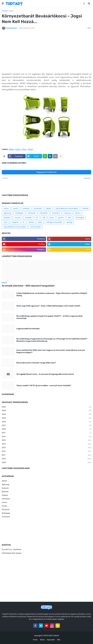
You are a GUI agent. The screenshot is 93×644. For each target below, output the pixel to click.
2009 (46, 463)
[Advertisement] (46, 53)
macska (18, 218)
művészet (32, 213)
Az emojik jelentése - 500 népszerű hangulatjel (28, 286)
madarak (15, 222)
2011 (46, 455)
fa (24, 222)
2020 (46, 429)
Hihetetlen (6, 499)
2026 (46, 407)
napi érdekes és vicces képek (15, 227)
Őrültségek (6, 513)
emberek (26, 208)
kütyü (24, 149)
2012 (46, 451)
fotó (70, 218)
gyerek (61, 218)
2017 (46, 433)
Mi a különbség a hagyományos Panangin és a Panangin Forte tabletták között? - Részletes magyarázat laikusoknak (52, 340)
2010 (46, 459)
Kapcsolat (51, 640)
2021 (46, 426)
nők (44, 218)
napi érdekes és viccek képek (67, 208)
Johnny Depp (36, 227)
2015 (46, 440)
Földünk (85, 208)
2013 (46, 448)
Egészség (6, 484)
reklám (30, 149)
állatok (49, 208)
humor (6, 208)
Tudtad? (56, 636)
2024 (46, 414)
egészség (7, 213)
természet (38, 208)
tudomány (56, 213)
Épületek (5, 492)
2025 (46, 411)
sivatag (69, 222)
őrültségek (19, 213)
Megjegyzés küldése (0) (46, 172)
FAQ (59, 640)
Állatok (4, 481)
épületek (7, 218)
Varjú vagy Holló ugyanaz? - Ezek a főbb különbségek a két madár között (48, 306)
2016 (46, 437)
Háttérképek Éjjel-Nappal (12, 553)
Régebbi (87, 178)
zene (5, 222)
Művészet (6, 510)
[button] (3, 4)
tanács (78, 213)
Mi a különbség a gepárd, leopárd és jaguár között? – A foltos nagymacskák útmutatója (49, 317)
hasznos (68, 213)
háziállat (28, 218)
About (42, 640)
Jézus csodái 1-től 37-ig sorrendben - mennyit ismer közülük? (44, 386)
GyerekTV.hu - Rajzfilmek (12, 550)
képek (11, 11)
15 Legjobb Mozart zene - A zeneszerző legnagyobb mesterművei (45, 374)
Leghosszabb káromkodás (28, 329)
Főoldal (5, 11)
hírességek (80, 218)
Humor (4, 502)
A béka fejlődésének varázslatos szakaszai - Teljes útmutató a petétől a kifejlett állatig (52, 294)
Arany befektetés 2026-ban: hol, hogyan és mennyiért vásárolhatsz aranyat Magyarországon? (51, 351)
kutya (52, 218)
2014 (46, 444)
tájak (40, 222)
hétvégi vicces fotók (54, 222)
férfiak (31, 222)
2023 (46, 418)
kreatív (18, 149)
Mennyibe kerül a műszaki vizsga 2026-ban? (36, 363)
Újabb (5, 178)
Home (35, 640)
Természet (6, 517)
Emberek (5, 488)
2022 (46, 422)
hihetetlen (44, 213)
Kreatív (5, 506)
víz (37, 218)
